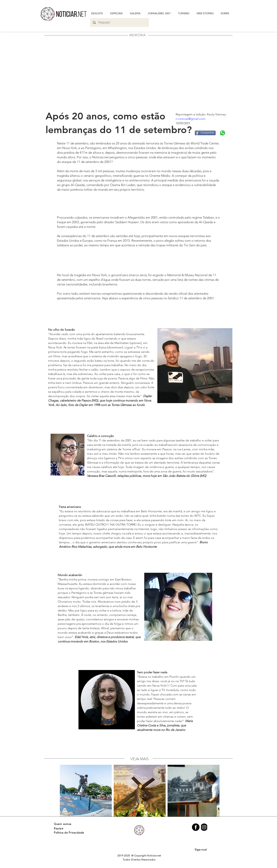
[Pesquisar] (119, 23)
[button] (225, 13)
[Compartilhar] (205, 133)
